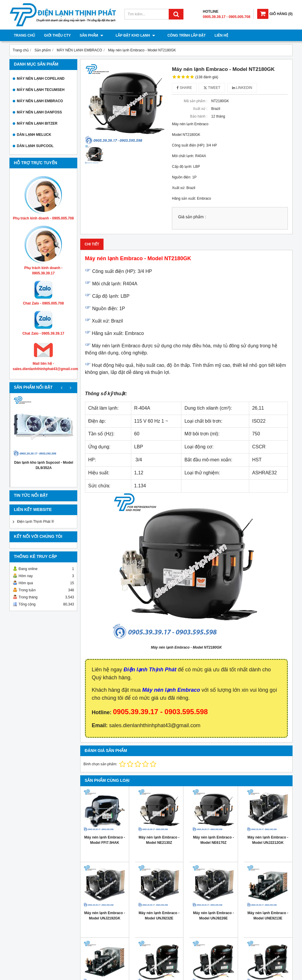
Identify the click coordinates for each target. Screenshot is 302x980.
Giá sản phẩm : (192, 217)
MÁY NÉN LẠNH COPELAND (41, 79)
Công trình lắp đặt (180, 35)
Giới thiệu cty (57, 35)
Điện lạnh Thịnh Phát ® (36, 522)
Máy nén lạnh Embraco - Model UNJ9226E (214, 916)
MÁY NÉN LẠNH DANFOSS (39, 112)
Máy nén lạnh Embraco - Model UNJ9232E (159, 916)
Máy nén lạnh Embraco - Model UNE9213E (268, 916)
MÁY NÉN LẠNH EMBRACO (40, 101)
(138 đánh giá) (207, 77)
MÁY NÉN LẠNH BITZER (37, 123)
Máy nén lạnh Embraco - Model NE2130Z (159, 840)
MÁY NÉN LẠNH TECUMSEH (41, 90)
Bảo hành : (199, 116)
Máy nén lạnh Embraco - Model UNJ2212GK (268, 840)
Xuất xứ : (200, 109)
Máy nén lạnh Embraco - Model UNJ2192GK (105, 916)
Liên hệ (214, 35)
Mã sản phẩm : (196, 101)
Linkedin (242, 88)
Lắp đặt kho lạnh (132, 35)
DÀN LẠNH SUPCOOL (35, 146)
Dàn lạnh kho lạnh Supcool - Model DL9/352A (44, 465)
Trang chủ (24, 35)
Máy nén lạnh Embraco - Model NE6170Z (214, 840)
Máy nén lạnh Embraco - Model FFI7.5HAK (105, 840)
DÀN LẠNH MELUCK (34, 135)
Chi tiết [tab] (92, 244)
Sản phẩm (91, 35)
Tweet (212, 88)
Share (184, 88)
